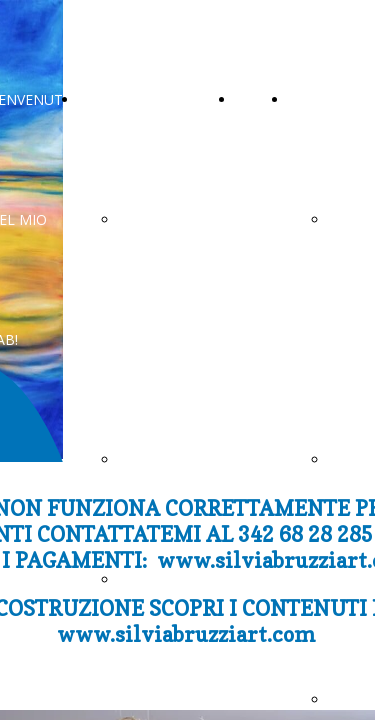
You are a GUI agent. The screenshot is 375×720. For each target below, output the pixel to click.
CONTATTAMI (165, 459)
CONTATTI (114, 99)
